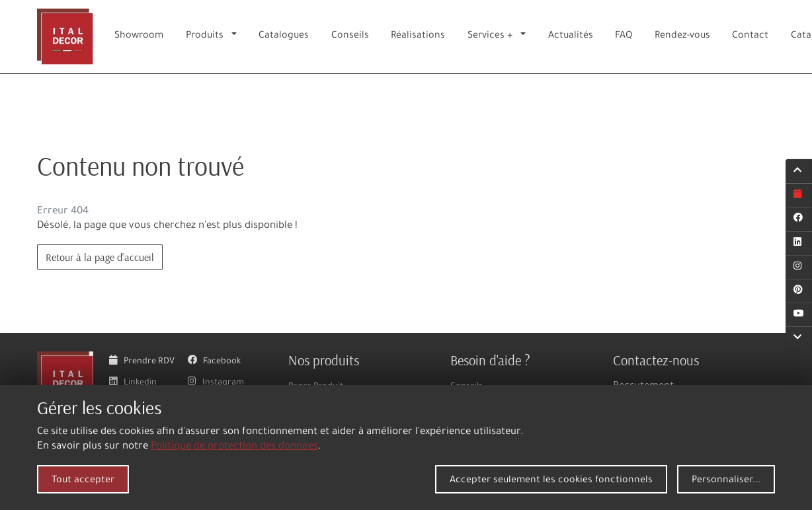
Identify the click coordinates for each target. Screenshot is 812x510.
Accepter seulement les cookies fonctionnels (551, 481)
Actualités (571, 36)
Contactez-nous (656, 360)
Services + (490, 36)
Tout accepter (83, 481)
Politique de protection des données (234, 447)
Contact (750, 36)
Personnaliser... (726, 481)
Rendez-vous (682, 36)
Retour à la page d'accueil (100, 257)
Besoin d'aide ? (490, 360)
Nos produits (324, 360)
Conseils (350, 36)
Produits (205, 36)
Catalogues (284, 36)
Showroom (139, 36)
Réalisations (418, 36)
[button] (237, 37)
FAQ (624, 36)
